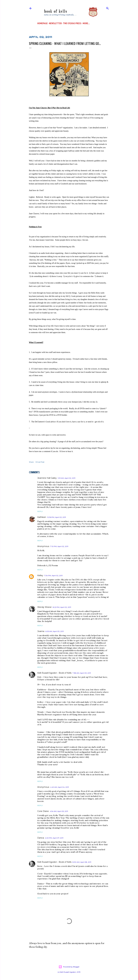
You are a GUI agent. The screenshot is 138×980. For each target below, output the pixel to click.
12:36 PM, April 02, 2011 (57, 517)
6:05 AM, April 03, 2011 (55, 631)
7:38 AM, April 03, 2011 (82, 673)
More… (86, 23)
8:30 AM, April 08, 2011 (82, 862)
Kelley (40, 575)
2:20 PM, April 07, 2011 (54, 838)
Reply (40, 511)
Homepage (42, 23)
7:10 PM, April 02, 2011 (59, 546)
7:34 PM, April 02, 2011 (53, 576)
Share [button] (31, 462)
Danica (41, 838)
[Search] (108, 8)
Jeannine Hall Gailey (47, 478)
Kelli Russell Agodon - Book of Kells (54, 673)
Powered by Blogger (69, 967)
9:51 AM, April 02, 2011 (67, 478)
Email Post (40, 462)
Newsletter (55, 23)
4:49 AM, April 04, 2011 (60, 787)
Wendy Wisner (44, 607)
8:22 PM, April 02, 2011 (62, 607)
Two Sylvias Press (72, 23)
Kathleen (42, 517)
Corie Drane (43, 811)
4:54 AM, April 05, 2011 (59, 811)
